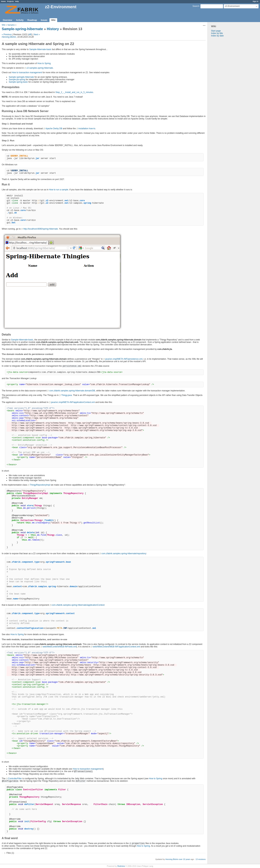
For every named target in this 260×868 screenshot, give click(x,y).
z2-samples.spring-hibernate (40, 68)
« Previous (7, 34)
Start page (216, 31)
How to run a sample (59, 190)
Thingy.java (66, 395)
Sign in (255, 1)
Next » (37, 34)
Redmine (121, 866)
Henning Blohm (9, 37)
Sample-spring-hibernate (22, 29)
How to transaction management (27, 72)
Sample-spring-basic (18, 82)
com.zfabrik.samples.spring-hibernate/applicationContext (78, 605)
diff (30, 34)
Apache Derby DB (54, 129)
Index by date (217, 36)
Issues (44, 20)
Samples (11, 25)
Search (196, 6)
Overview (7, 20)
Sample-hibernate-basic (40, 49)
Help (17, 1)
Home (3, 1)
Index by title (217, 33)
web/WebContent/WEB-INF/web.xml (60, 647)
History (53, 29)
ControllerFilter (15, 779)
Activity (20, 20)
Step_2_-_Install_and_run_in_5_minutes (74, 92)
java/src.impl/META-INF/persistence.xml (124, 359)
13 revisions (201, 859)
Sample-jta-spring (17, 79)
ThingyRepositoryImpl (40, 485)
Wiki (53, 20)
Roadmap (32, 20)
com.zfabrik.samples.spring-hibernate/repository (124, 554)
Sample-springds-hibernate (21, 77)
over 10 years (185, 859)
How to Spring (44, 63)
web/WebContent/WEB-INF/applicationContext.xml (116, 647)
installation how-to (87, 129)
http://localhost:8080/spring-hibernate (40, 229)
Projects (10, 1)
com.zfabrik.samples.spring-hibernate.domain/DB (72, 391)
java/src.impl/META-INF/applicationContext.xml (73, 402)
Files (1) (10, 853)
